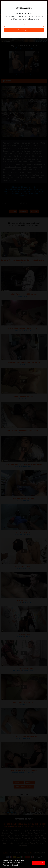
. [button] (30, 863)
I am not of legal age (24, 25)
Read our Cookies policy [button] (11, 865)
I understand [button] (39, 863)
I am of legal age (24, 30)
